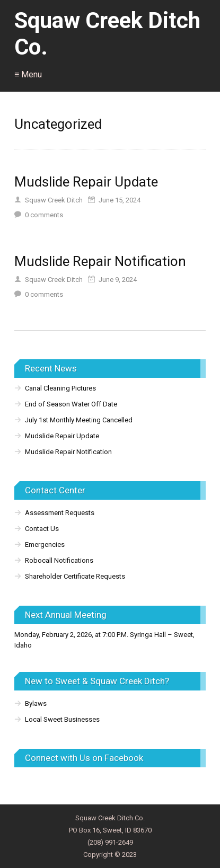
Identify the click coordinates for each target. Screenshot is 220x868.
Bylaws (36, 703)
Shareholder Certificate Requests (75, 576)
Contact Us (42, 529)
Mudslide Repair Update (86, 182)
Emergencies (45, 544)
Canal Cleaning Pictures (60, 388)
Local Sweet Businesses (62, 719)
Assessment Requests (60, 513)
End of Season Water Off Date (71, 404)
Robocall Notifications (59, 560)
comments (44, 215)
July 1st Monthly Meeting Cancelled (79, 420)
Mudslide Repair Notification (100, 261)
